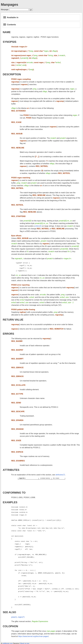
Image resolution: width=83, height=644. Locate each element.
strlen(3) (38, 226)
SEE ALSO (9, 612)
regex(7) (21, 617)
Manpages (9, 5)
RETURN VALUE (13, 320)
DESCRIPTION (12, 74)
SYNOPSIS (10, 42)
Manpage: (5, 10)
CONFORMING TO (14, 493)
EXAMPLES (10, 502)
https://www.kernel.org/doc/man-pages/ (33, 636)
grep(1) (14, 617)
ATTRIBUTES (11, 470)
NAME (7, 32)
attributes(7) (60, 475)
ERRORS (8, 334)
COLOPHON (10, 626)
